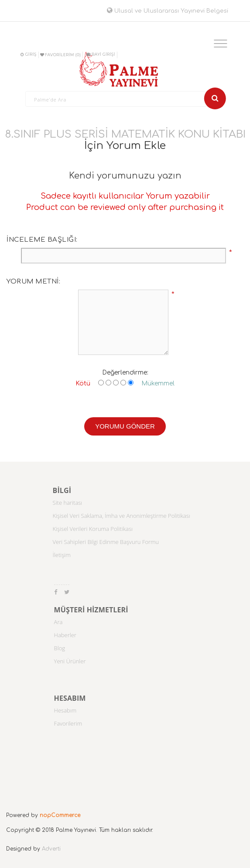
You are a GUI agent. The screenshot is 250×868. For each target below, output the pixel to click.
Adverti (51, 849)
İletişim (62, 555)
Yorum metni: (33, 282)
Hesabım (65, 710)
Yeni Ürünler (70, 661)
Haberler (65, 635)
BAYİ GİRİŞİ (101, 54)
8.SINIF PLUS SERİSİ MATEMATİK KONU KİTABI (125, 134)
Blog (60, 648)
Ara (58, 622)
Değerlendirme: (125, 373)
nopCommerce (60, 815)
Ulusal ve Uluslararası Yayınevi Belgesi (168, 11)
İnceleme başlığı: (42, 240)
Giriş (28, 54)
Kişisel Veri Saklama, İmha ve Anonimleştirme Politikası (122, 516)
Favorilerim (68, 723)
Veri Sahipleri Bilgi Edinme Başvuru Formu (106, 542)
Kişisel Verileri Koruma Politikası (93, 529)
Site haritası (68, 503)
